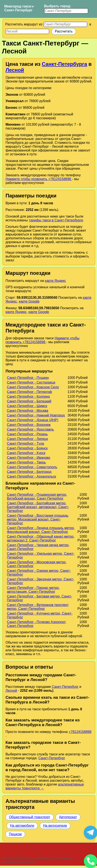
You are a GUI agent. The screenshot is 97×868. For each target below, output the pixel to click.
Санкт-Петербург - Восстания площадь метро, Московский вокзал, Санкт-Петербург (38, 519)
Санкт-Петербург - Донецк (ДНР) (33, 420)
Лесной (15, 70)
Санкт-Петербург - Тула (25, 444)
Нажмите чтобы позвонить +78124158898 (39, 179)
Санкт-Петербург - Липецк (27, 439)
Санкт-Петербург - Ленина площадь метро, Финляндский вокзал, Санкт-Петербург (41, 530)
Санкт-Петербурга (64, 64)
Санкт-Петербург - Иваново (28, 458)
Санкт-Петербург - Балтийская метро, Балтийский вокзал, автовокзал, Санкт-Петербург (38, 507)
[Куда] (27, 31)
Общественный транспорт (30, 817)
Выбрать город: (58, 6)
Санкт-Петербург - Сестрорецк (31, 382)
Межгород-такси (18, 6)
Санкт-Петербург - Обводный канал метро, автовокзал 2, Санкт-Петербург (41, 538)
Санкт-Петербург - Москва (27, 411)
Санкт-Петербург (18, 10)
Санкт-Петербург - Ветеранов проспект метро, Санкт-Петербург (38, 607)
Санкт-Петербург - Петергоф (29, 392)
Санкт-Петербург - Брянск (27, 448)
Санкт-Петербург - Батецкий (29, 401)
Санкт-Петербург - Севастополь (32, 467)
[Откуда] (65, 24)
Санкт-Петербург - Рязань (27, 434)
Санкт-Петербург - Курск (26, 453)
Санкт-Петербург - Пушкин (28, 378)
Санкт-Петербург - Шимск (27, 406)
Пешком (15, 834)
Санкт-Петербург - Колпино (28, 396)
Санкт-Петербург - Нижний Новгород (36, 415)
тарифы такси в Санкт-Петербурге (56, 220)
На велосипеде (55, 826)
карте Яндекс (55, 281)
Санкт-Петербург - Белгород (29, 472)
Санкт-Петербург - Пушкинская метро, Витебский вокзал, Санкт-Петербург (37, 497)
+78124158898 (80, 732)
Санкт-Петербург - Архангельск (31, 476)
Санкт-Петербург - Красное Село (33, 387)
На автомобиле (22, 826)
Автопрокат (68, 817)
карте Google (29, 301)
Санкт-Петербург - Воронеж (29, 425)
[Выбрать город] (66, 11)
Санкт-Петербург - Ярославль (30, 429)
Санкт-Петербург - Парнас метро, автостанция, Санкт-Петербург (33, 590)
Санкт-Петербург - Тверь (26, 462)
